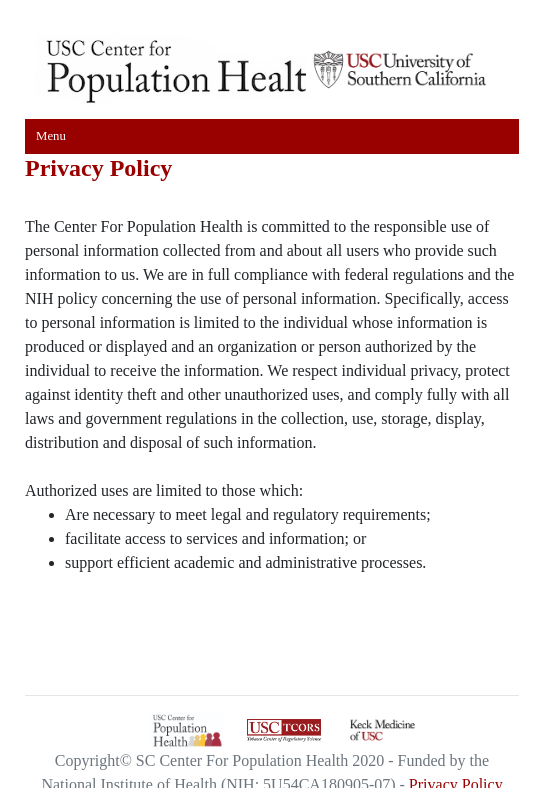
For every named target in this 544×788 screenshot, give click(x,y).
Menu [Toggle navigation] (51, 136)
